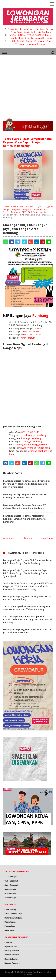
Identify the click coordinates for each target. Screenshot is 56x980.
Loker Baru (8, 538)
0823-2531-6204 (32, 335)
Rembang (16, 212)
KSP (46, 209)
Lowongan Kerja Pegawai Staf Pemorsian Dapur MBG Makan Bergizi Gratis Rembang (28, 562)
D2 (41, 207)
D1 (36, 207)
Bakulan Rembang (12, 963)
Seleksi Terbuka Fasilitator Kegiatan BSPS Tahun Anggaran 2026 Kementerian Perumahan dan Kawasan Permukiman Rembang (28, 586)
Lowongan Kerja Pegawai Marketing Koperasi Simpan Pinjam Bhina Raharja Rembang (24, 519)
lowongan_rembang (31, 438)
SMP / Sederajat (11, 881)
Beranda (28, 538)
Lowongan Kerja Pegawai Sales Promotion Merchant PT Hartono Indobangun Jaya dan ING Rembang (27, 484)
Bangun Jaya (17, 207)
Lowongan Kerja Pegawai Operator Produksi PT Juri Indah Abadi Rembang (28, 631)
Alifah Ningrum (28, 338)
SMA (24, 212)
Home (6, 207)
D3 (45, 207)
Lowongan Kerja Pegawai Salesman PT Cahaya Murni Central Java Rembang (24, 507)
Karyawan (17, 209)
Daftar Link (9, 930)
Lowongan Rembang (32, 441)
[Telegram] (18, 242)
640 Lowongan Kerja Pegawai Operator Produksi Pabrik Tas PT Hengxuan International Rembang (27, 619)
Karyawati (28, 209)
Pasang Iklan (10, 926)
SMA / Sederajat (11, 885)
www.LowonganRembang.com (35, 448)
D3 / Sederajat (10, 889)
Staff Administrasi (36, 212)
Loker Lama (47, 538)
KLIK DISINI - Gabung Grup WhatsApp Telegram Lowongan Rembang (31, 42)
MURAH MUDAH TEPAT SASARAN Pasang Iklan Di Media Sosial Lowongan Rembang (31, 36)
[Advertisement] (28, 86)
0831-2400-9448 (30, 432)
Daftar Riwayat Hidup (14, 918)
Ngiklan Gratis (11, 946)
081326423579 (31, 331)
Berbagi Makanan (12, 951)
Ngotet (6, 212)
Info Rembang (10, 910)
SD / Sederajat (11, 877)
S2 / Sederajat (10, 898)
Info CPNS (9, 942)
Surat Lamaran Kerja (13, 914)
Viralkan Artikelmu (12, 955)
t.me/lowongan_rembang (34, 435)
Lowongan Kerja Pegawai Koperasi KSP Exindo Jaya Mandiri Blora (25, 496)
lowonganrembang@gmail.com (32, 445)
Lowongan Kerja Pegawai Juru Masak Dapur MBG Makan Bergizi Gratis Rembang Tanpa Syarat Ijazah (25, 573)
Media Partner (10, 922)
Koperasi (38, 209)
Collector (29, 207)
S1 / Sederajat (10, 893)
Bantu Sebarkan (11, 959)
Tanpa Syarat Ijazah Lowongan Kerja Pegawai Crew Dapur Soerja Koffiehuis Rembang (31, 30)
